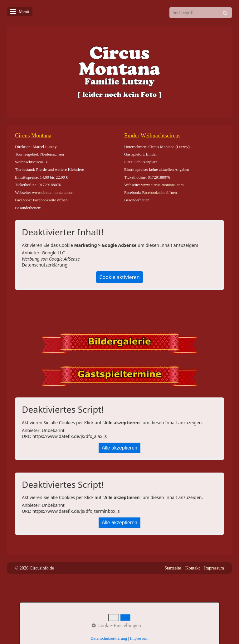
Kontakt (193, 568)
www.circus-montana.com (53, 192)
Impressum (214, 568)
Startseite (173, 568)
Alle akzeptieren (119, 448)
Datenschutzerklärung (45, 265)
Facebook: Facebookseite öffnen (41, 200)
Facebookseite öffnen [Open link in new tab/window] (159, 192)
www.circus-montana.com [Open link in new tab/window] (162, 185)
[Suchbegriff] (201, 13)
